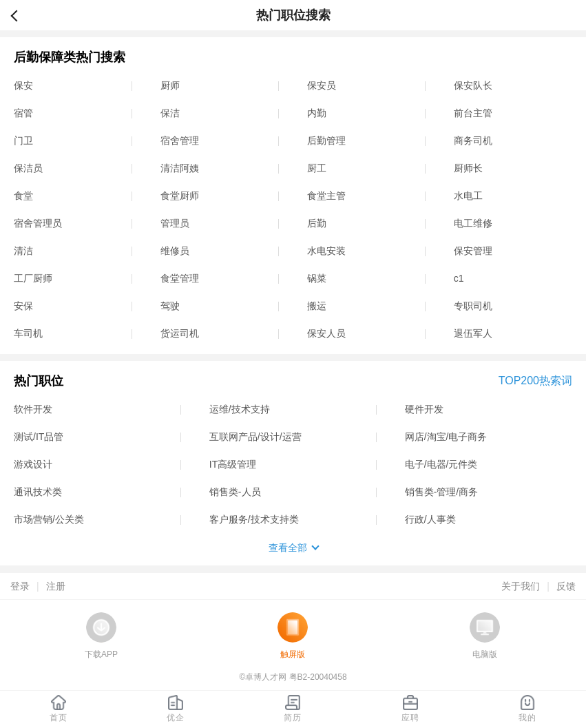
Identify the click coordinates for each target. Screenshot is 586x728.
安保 (23, 306)
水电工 (468, 196)
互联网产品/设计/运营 (255, 437)
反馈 (566, 586)
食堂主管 (326, 196)
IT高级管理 (233, 464)
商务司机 (473, 141)
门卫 (23, 141)
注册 (56, 586)
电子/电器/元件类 (441, 464)
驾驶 (170, 306)
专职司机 (473, 306)
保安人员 (326, 333)
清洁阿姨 (180, 168)
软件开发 (33, 409)
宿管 (23, 113)
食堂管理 (180, 278)
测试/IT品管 (39, 437)
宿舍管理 (180, 141)
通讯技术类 (38, 492)
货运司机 (180, 333)
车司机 (28, 333)
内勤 (317, 113)
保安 (23, 85)
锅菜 (317, 278)
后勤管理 (326, 141)
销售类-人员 (235, 492)
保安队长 (473, 85)
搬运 (317, 306)
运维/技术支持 (240, 409)
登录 (20, 586)
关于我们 (521, 586)
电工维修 (473, 223)
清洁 (23, 251)
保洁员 (28, 168)
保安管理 (473, 251)
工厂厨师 (33, 278)
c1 (459, 278)
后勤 (317, 223)
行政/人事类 (430, 519)
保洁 (170, 113)
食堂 (23, 196)
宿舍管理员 (38, 223)
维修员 (175, 251)
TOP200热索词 (535, 381)
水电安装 (326, 251)
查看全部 (288, 548)
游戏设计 (33, 464)
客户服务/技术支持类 (254, 519)
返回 (20, 15)
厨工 (317, 168)
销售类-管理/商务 (442, 492)
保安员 (322, 85)
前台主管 (473, 113)
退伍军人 (473, 333)
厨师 (170, 85)
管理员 (175, 223)
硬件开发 (424, 409)
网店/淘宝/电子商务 (446, 437)
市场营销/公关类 (49, 519)
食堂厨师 (180, 196)
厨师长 (468, 168)
